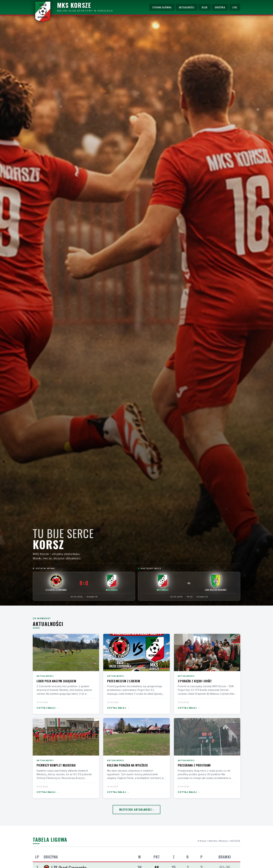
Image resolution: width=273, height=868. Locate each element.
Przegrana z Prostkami (194, 765)
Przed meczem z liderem (124, 681)
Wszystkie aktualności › (136, 809)
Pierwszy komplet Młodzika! (56, 765)
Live (235, 7)
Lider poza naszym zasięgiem (56, 681)
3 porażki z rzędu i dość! (195, 681)
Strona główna (162, 7)
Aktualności (187, 7)
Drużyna (220, 7)
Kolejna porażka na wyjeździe (128, 765)
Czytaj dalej (48, 708)
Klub (205, 7)
